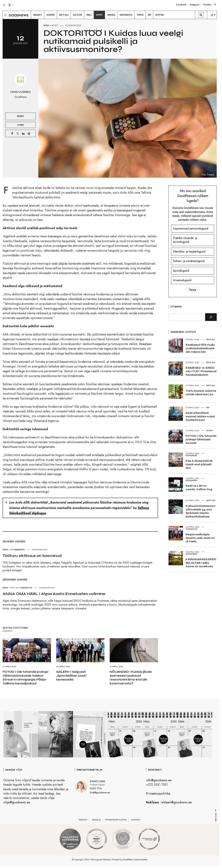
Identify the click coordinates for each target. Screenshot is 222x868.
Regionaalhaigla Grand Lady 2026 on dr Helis (200, 538)
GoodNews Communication (135, 860)
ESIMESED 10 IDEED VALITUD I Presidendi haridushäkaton (201, 371)
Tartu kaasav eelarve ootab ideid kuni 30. (201, 392)
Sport (55, 25)
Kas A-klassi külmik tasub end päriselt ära (199, 464)
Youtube (207, 5)
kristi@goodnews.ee (100, 793)
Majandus (19, 550)
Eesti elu (15, 588)
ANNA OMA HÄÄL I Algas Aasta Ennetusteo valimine (54, 594)
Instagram (195, 5)
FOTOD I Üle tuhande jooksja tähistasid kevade (201, 439)
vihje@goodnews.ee (17, 803)
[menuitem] (38, 15)
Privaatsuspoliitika (158, 794)
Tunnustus (26, 588)
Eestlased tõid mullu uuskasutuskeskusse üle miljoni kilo (200, 348)
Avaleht (83, 820)
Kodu (46, 25)
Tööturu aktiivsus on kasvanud (32, 556)
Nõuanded (191, 455)
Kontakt (136, 820)
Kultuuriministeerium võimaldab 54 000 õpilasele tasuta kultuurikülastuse (201, 511)
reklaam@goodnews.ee (176, 803)
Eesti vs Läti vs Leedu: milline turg (199, 487)
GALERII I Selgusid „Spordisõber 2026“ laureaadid (72, 676)
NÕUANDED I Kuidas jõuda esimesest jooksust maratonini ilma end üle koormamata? (131, 678)
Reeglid (96, 820)
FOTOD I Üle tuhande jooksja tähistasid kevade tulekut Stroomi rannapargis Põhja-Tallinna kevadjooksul (25, 678)
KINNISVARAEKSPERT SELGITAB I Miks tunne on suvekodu (202, 563)
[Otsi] (211, 317)
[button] (5, 15)
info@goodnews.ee (159, 781)
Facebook (181, 5)
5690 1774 (96, 789)
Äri (12, 550)
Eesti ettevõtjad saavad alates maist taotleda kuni (200, 416)
